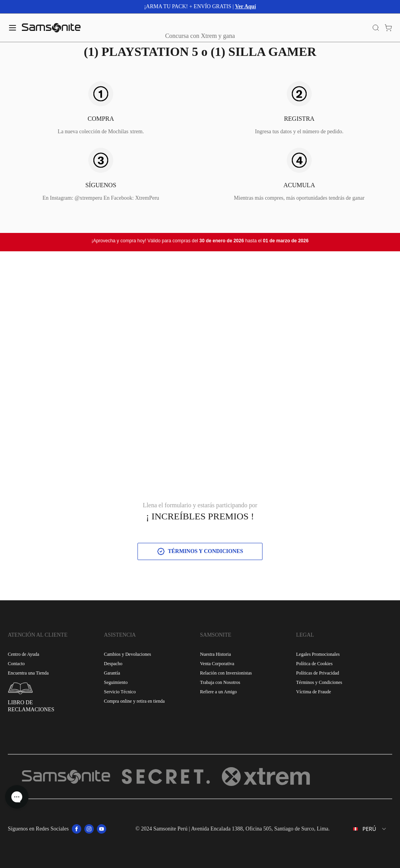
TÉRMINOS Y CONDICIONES (200, 551)
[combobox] (364, 829)
